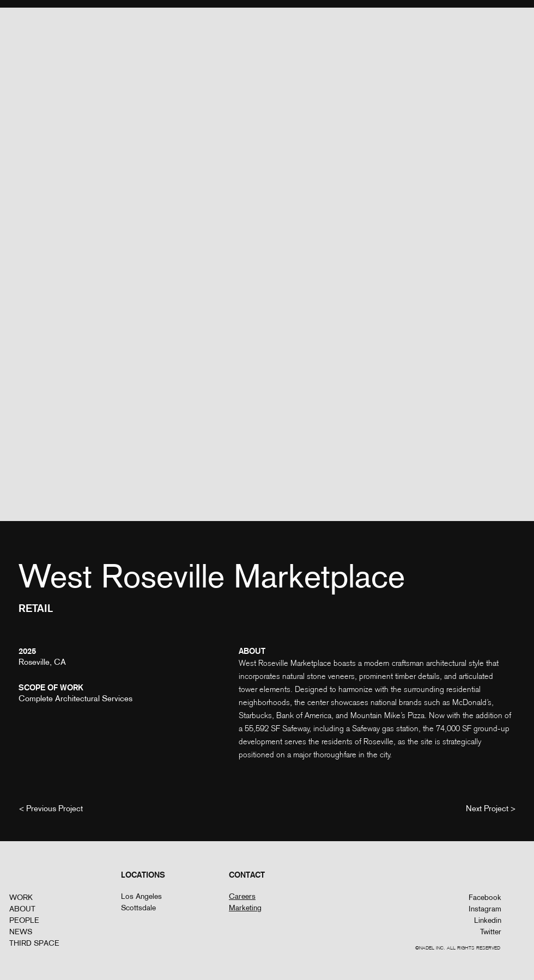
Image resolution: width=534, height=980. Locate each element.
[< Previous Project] (51, 808)
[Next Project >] (491, 808)
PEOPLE (24, 920)
